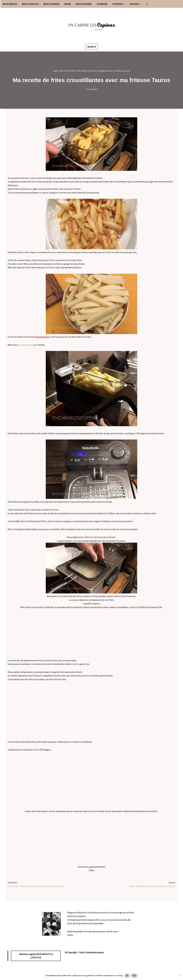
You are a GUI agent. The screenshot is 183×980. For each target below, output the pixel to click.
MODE (68, 4)
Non (134, 975)
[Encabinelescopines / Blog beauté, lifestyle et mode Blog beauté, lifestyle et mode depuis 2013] (91, 28)
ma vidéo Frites (25, 345)
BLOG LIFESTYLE (30, 4)
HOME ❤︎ (91, 47)
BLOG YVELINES (84, 4)
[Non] (179, 976)
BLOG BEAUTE (10, 4)
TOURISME (102, 4)
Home (56, 71)
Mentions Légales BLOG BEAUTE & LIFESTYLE (36, 956)
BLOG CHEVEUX (51, 4)
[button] (124, 4)
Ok (127, 975)
